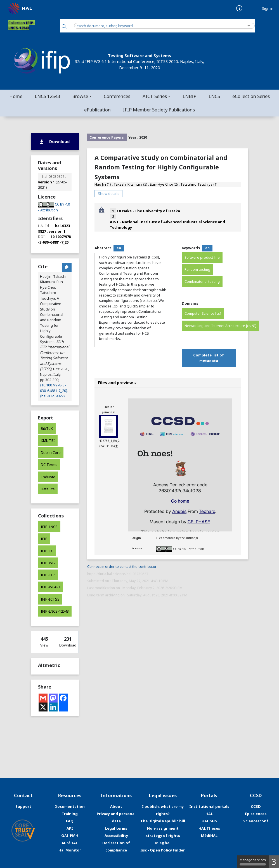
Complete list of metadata (209, 358)
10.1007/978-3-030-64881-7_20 (54, 239)
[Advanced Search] (249, 26)
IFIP (44, 539)
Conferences (117, 96)
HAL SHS (209, 821)
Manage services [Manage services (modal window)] (253, 862)
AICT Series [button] (155, 96)
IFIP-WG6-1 (51, 587)
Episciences (256, 814)
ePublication (97, 110)
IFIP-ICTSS (50, 599)
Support (23, 806)
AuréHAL (70, 843)
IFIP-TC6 (48, 575)
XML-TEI (48, 440)
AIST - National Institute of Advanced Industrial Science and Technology (167, 224)
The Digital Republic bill (163, 821)
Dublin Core (51, 452)
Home (16, 96)
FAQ (70, 821)
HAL (209, 814)
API (70, 828)
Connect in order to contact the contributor (122, 567)
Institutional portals (209, 806)
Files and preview (117, 383)
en (119, 248)
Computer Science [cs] (203, 313)
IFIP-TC (47, 551)
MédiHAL (209, 836)
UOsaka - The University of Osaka (149, 211)
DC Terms (49, 465)
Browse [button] (80, 96)
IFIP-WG (48, 563)
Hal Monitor (70, 850)
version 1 (46, 182)
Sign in (268, 9)
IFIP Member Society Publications (159, 110)
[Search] (64, 27)
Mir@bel (163, 843)
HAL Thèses (209, 828)
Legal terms (116, 828)
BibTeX (47, 428)
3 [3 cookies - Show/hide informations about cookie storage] (274, 862)
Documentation (70, 806)
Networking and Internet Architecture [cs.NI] (220, 326)
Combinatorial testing (202, 282)
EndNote (48, 477)
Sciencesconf (256, 821)
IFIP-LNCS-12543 (55, 611)
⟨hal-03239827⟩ (52, 396)
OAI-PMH (70, 836)
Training (70, 814)
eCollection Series (251, 96)
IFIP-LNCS (49, 527)
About (116, 806)
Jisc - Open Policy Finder (163, 850)
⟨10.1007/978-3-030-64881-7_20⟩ (54, 388)
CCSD (256, 806)
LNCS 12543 (47, 96)
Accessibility (116, 836)
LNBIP (189, 96)
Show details (109, 193)
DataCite (48, 489)
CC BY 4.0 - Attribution (189, 549)
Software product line (202, 257)
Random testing (197, 269)
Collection (22, 25)
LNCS (214, 96)
